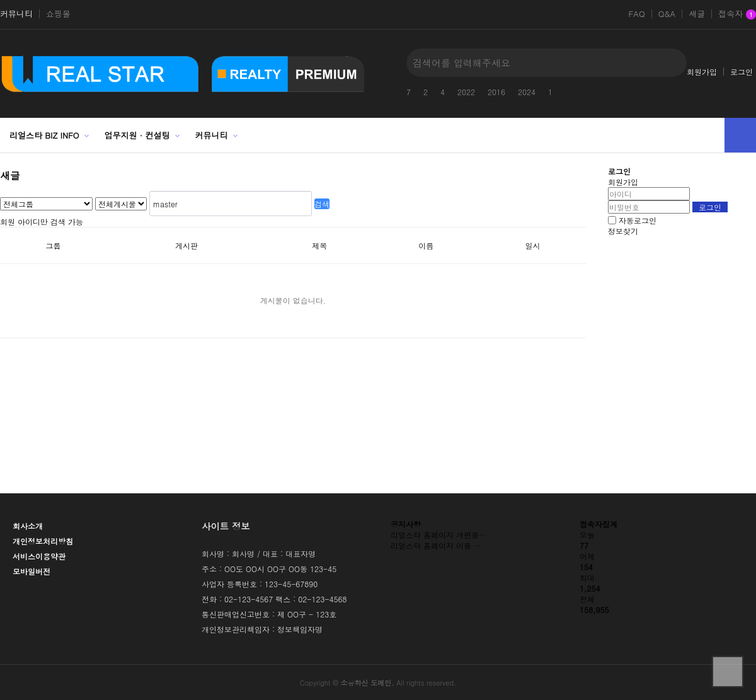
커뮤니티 (16, 14)
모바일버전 (31, 571)
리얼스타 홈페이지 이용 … (436, 545)
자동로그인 (638, 220)
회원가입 (702, 72)
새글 (697, 14)
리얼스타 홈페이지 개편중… (438, 535)
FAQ (636, 14)
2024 (527, 92)
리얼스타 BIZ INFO (44, 135)
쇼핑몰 (58, 14)
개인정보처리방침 (43, 541)
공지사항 (406, 524)
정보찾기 (623, 231)
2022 (466, 92)
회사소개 (28, 526)
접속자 (737, 14)
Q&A (667, 14)
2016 (496, 92)
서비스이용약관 (39, 556)
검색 (322, 204)
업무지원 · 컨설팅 (137, 135)
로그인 (742, 72)
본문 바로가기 (0, 0)
